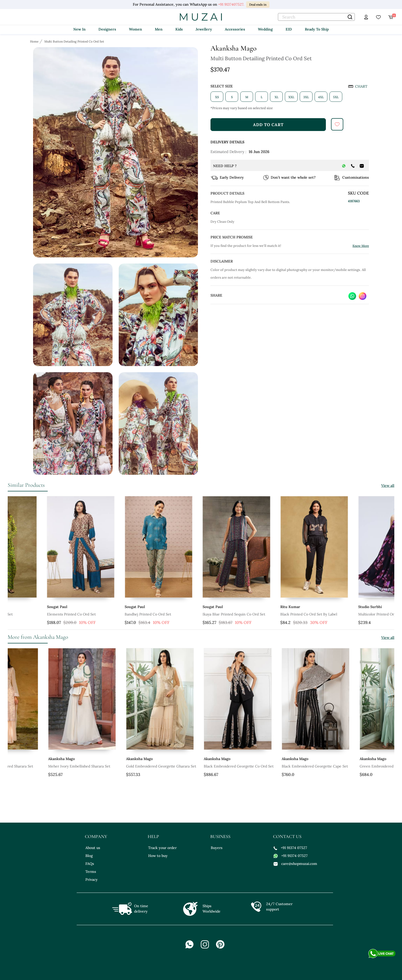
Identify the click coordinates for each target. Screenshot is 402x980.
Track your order (162, 848)
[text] (316, 17)
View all (388, 486)
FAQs (90, 864)
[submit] (337, 124)
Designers (107, 29)
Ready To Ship (317, 29)
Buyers (217, 848)
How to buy (158, 856)
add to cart (268, 125)
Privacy (92, 880)
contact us (287, 836)
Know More (361, 246)
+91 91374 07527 (290, 848)
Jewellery (204, 29)
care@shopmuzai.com (295, 864)
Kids (179, 29)
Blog (89, 856)
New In (79, 29)
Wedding (265, 29)
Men (159, 29)
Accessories (235, 29)
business (220, 836)
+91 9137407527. (231, 4)
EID (289, 29)
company (96, 836)
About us (93, 848)
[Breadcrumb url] (35, 41)
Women (135, 29)
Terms (91, 872)
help (153, 836)
